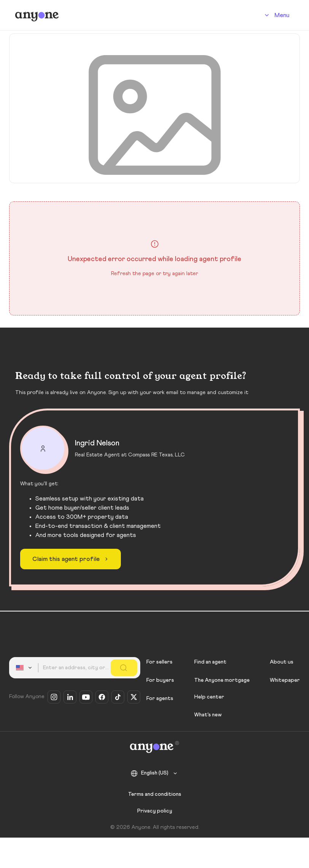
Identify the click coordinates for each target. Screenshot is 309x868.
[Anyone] (37, 15)
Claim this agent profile (71, 559)
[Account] (276, 15)
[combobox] (25, 668)
